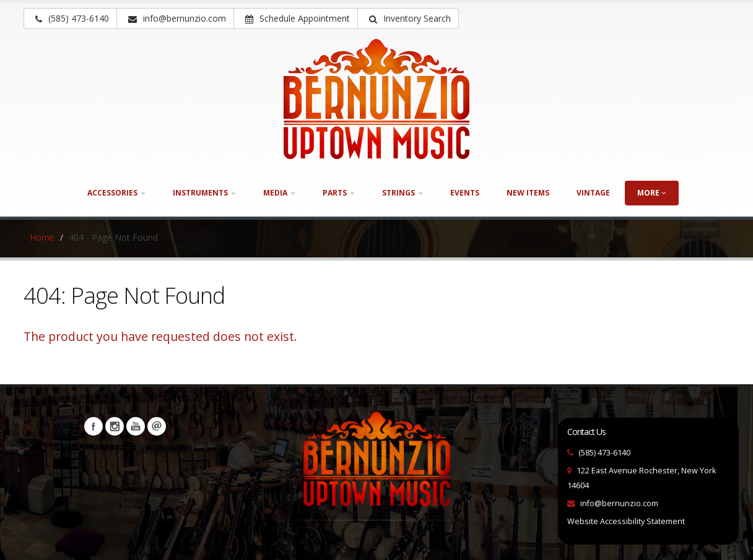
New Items (528, 193)
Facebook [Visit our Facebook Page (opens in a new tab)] (94, 426)
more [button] (652, 193)
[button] (408, 19)
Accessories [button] (116, 193)
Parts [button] (339, 193)
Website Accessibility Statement (626, 521)
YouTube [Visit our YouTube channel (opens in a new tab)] (136, 426)
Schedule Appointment (298, 18)
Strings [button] (403, 193)
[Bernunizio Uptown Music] (376, 99)
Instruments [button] (204, 193)
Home (42, 237)
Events (465, 193)
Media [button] (279, 193)
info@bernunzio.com (619, 503)
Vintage (593, 193)
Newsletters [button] (157, 426)
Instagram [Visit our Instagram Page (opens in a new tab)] (115, 426)
